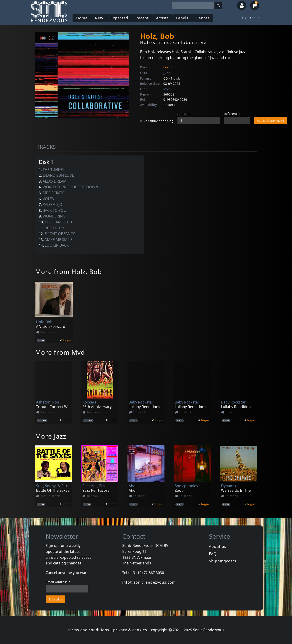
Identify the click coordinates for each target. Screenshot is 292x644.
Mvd (167, 89)
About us (218, 546)
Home (82, 18)
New (99, 18)
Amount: (184, 114)
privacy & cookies (130, 630)
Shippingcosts (223, 561)
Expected (119, 18)
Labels (182, 18)
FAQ (243, 18)
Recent (142, 18)
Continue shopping (157, 121)
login (67, 340)
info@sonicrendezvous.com (149, 582)
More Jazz (51, 436)
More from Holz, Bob (68, 272)
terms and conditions (89, 630)
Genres (203, 18)
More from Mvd (60, 352)
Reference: (232, 114)
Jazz (167, 73)
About (254, 18)
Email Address (58, 582)
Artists (162, 18)
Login (168, 67)
